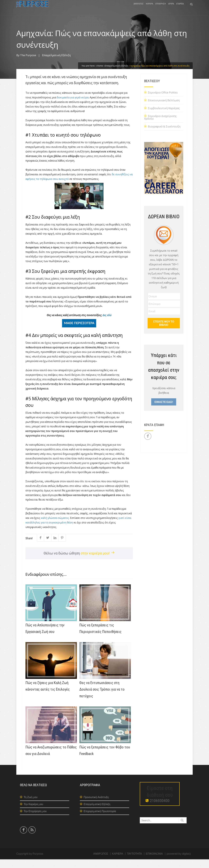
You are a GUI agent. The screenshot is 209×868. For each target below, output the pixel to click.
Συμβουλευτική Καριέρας (164, 117)
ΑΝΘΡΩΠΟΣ (139, 9)
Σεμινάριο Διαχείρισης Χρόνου (160, 126)
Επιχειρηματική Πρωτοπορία (100, 820)
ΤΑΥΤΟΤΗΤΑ (134, 862)
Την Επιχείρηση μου (35, 820)
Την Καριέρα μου (33, 813)
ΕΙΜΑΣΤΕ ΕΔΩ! (164, 410)
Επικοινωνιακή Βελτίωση (164, 109)
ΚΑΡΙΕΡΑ (149, 9)
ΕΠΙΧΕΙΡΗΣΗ (161, 9)
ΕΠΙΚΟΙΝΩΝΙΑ (154, 862)
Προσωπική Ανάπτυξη (96, 806)
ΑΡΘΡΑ (171, 9)
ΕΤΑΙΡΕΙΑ (180, 9)
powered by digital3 (179, 862)
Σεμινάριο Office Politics (163, 101)
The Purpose (28, 64)
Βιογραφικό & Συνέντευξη (164, 135)
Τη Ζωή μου (31, 806)
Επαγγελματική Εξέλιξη (56, 64)
